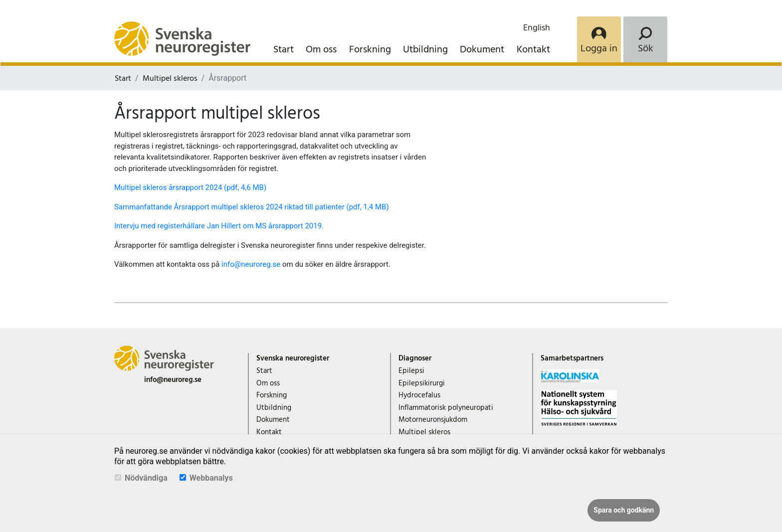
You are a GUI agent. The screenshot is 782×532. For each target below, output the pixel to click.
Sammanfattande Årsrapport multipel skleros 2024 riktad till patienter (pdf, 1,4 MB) (252, 207)
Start (284, 49)
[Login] (599, 39)
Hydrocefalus (419, 395)
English (537, 28)
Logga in (599, 48)
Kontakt (533, 49)
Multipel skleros (170, 78)
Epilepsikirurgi (422, 383)
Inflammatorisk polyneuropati (446, 408)
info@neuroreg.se (251, 264)
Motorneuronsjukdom (433, 420)
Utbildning (425, 49)
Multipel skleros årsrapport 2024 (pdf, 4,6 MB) (190, 187)
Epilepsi (411, 371)
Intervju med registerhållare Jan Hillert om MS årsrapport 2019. (219, 226)
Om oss (321, 49)
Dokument (482, 49)
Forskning (370, 49)
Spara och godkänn (624, 510)
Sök (646, 48)
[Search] (645, 39)
